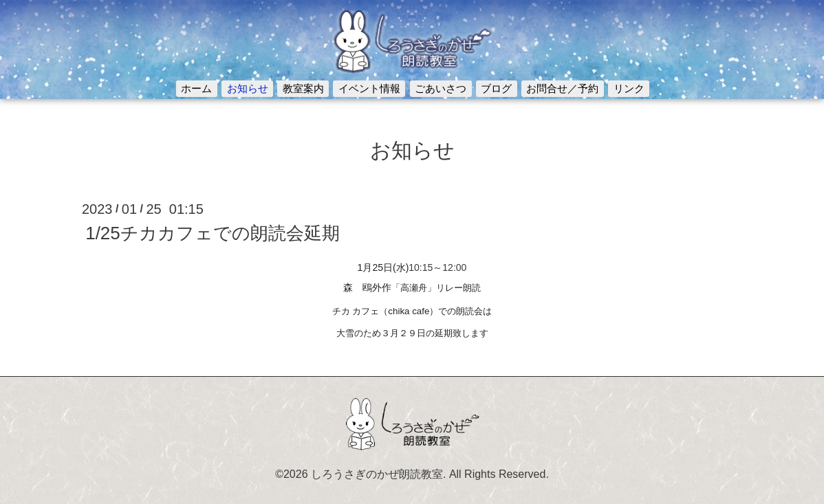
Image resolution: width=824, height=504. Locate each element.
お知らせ (248, 88)
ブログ (496, 88)
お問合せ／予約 (562, 88)
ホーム (196, 88)
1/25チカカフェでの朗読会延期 (213, 233)
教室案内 (303, 88)
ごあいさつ (441, 88)
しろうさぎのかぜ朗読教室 (377, 474)
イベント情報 (369, 88)
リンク (629, 88)
